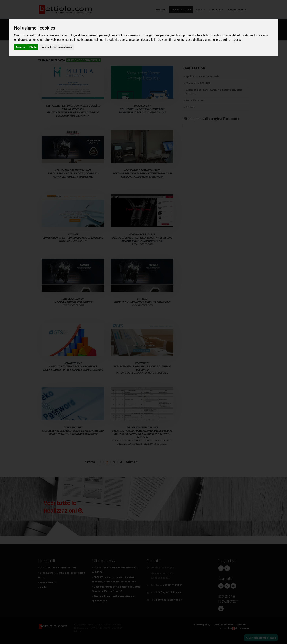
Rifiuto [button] (33, 47)
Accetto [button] (20, 47)
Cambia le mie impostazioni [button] (57, 47)
